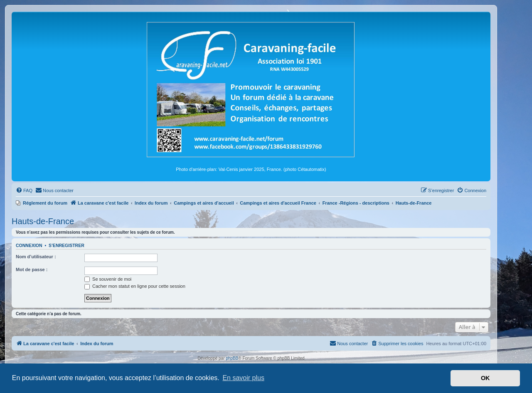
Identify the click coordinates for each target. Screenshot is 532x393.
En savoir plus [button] (243, 378)
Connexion (29, 245)
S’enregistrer (66, 245)
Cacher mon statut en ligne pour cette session (135, 286)
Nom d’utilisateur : (36, 257)
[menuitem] (24, 190)
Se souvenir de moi (108, 279)
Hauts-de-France (43, 221)
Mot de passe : (32, 269)
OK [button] (485, 378)
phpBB (232, 358)
